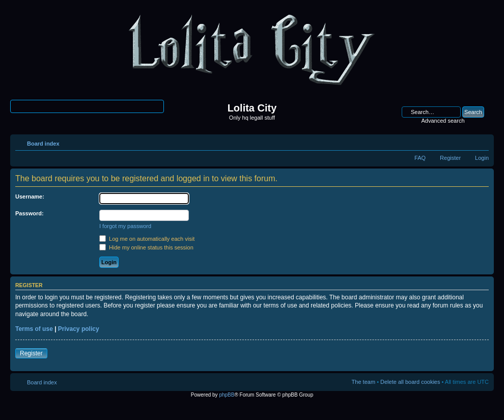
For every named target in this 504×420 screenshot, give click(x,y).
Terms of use (34, 329)
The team (363, 382)
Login (482, 158)
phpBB (227, 395)
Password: (30, 213)
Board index (43, 144)
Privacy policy (79, 329)
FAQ (420, 158)
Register (450, 158)
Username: (30, 197)
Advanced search (443, 121)
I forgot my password (125, 226)
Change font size (481, 142)
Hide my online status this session (146, 247)
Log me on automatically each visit (147, 239)
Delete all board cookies (410, 382)
